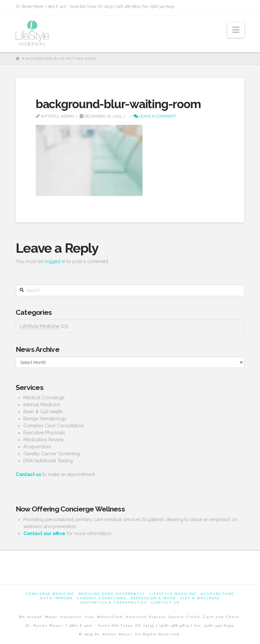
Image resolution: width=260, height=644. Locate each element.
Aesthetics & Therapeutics (113, 602)
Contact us (165, 602)
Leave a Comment (155, 116)
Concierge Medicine (50, 594)
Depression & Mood (153, 598)
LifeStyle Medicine (40, 326)
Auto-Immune (56, 598)
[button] (236, 30)
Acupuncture (217, 594)
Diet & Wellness (200, 598)
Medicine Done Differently (112, 594)
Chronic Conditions (102, 598)
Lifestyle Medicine (173, 594)
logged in (55, 261)
